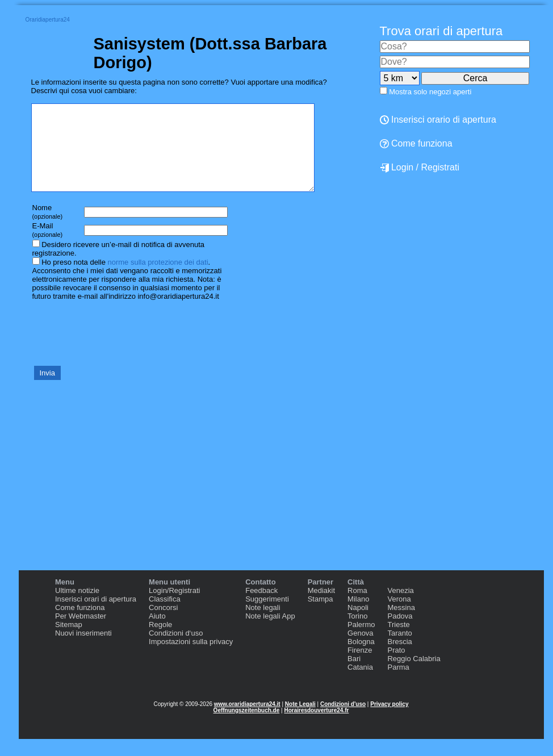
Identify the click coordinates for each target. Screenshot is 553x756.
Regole (160, 642)
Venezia (400, 607)
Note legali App (270, 633)
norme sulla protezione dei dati (158, 279)
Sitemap (69, 642)
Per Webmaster (81, 633)
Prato (396, 667)
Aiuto (157, 633)
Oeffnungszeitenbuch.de (247, 727)
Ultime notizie (77, 607)
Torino (357, 633)
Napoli (358, 625)
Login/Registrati (174, 607)
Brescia (399, 659)
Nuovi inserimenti (83, 650)
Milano (358, 616)
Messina (401, 625)
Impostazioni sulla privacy (191, 659)
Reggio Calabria (414, 676)
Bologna (361, 659)
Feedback (261, 607)
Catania (360, 684)
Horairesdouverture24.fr (316, 727)
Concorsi (163, 625)
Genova (361, 650)
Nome (48, 229)
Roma (357, 607)
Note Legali (300, 721)
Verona (399, 616)
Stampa (321, 616)
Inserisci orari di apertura (96, 616)
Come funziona (80, 625)
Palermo (361, 642)
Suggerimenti (267, 616)
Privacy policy (389, 721)
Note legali (263, 625)
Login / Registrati (420, 168)
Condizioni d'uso (343, 721)
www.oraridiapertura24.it (247, 721)
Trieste (398, 642)
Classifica (165, 616)
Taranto (399, 650)
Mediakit (321, 607)
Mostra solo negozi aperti (430, 92)
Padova (400, 633)
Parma (398, 684)
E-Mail (48, 247)
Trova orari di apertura (441, 31)
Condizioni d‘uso (176, 650)
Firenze (360, 667)
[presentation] (118, 349)
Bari (354, 676)
